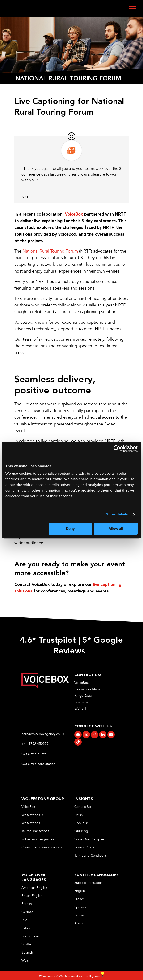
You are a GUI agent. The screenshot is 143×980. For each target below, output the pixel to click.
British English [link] (32, 896)
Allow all (116, 529)
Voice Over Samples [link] (89, 839)
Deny (70, 529)
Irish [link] (25, 920)
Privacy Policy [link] (84, 847)
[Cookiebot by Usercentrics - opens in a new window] (117, 449)
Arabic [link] (79, 923)
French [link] (27, 904)
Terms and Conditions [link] (90, 855)
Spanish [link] (27, 953)
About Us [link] (81, 823)
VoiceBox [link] (28, 807)
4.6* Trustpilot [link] (48, 641)
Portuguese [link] (30, 936)
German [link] (27, 912)
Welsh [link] (26, 961)
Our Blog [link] (81, 831)
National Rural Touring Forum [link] (50, 251)
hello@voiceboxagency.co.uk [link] (43, 734)
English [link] (80, 891)
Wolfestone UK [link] (33, 815)
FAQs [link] (78, 815)
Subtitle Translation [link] (88, 883)
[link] (74, 214)
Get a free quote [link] (34, 754)
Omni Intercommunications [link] (42, 847)
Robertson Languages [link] (38, 839)
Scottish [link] (27, 944)
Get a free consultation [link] (39, 764)
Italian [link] (26, 928)
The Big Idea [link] (94, 976)
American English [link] (34, 888)
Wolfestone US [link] (32, 823)
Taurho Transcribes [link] (35, 831)
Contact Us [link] (83, 807)
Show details (117, 514)
